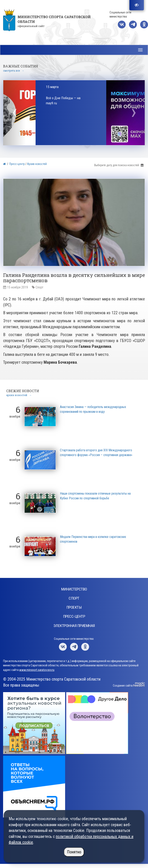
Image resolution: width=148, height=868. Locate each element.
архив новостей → (19, 395)
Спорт (39, 287)
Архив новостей (37, 164)
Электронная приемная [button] (74, 626)
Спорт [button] (74, 598)
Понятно (74, 852)
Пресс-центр (17, 164)
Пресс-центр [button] (74, 616)
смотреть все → (14, 71)
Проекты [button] (74, 607)
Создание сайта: (123, 686)
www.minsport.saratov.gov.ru (37, 670)
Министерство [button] (74, 589)
